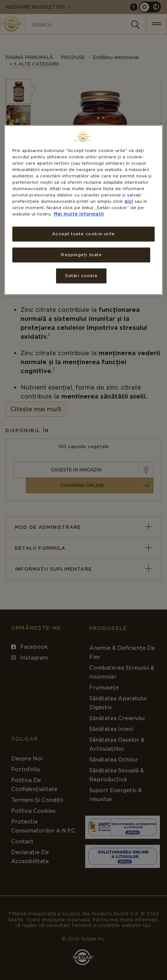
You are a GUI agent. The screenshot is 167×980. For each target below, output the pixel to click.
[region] (83, 210)
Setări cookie (81, 276)
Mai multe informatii (79, 214)
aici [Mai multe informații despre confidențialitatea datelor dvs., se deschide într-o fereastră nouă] (129, 201)
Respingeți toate (81, 255)
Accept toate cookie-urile (83, 234)
